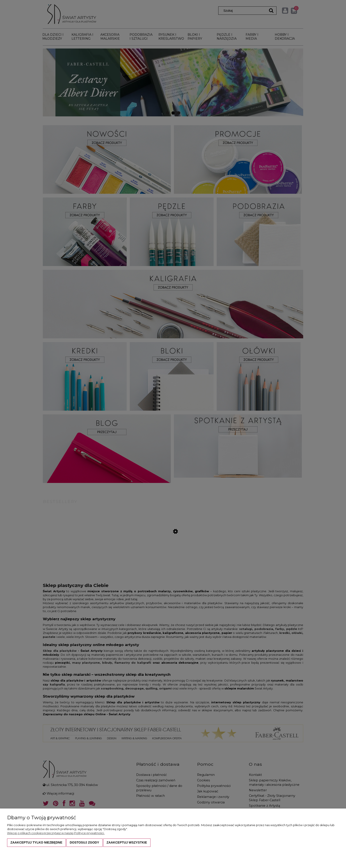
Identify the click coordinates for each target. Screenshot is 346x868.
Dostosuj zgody (84, 842)
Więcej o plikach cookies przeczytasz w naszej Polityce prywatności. (56, 833)
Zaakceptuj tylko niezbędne (36, 842)
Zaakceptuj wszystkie (127, 842)
